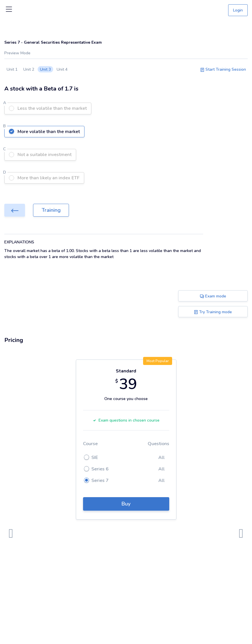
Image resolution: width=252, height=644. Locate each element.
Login (238, 10)
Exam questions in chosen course (126, 420)
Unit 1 (12, 69)
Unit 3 (45, 69)
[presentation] (11, 534)
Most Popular (158, 361)
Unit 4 (62, 69)
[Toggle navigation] (9, 10)
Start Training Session (223, 69)
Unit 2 (29, 69)
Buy (126, 504)
